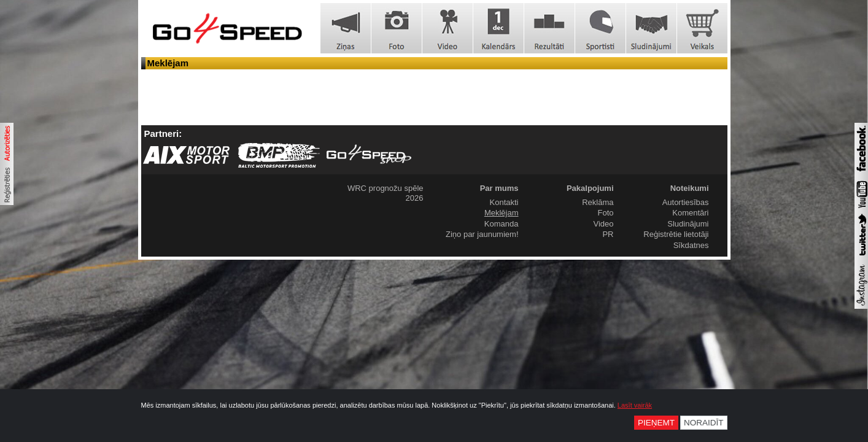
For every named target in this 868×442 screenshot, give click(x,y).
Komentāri (690, 213)
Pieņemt (656, 423)
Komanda (502, 224)
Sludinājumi (688, 224)
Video (603, 224)
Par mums (499, 188)
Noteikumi (690, 188)
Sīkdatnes (691, 245)
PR (608, 234)
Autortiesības (686, 202)
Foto (605, 213)
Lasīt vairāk (635, 405)
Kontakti (504, 202)
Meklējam (502, 213)
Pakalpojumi (590, 188)
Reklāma (598, 202)
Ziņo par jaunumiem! (482, 234)
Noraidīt (704, 423)
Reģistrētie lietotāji (676, 234)
